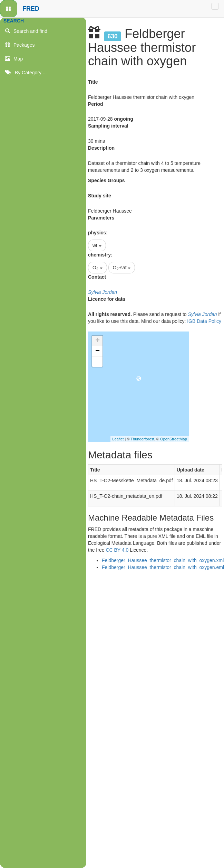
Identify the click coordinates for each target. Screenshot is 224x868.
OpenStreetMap (174, 439)
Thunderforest (142, 439)
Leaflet (118, 439)
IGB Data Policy (204, 321)
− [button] (98, 351)
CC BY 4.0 (117, 550)
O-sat (122, 268)
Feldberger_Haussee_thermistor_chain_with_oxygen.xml (163, 560)
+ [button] (98, 341)
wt (97, 245)
